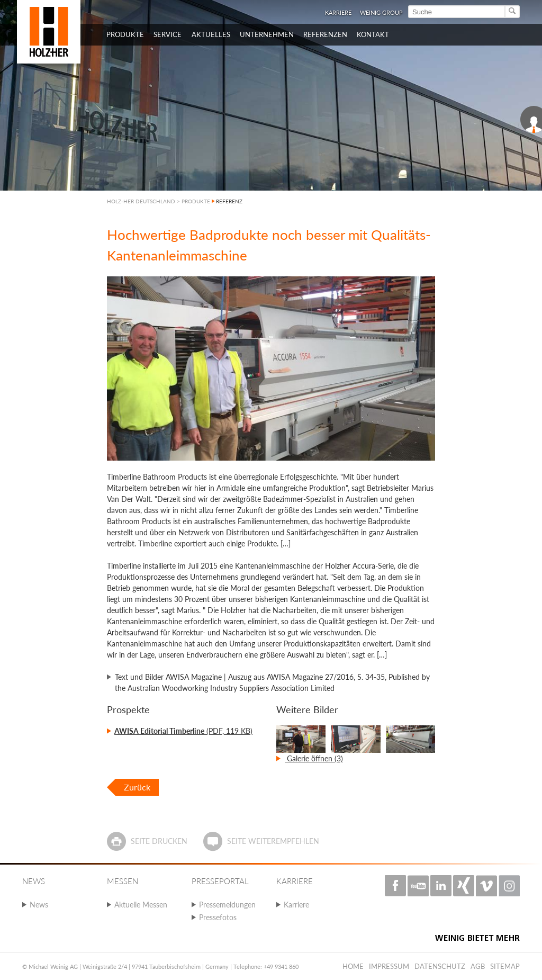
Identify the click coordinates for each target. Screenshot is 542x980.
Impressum (389, 966)
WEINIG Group (381, 12)
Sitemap (505, 966)
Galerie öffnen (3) (314, 758)
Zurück (137, 787)
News (39, 905)
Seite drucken (159, 841)
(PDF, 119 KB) (183, 731)
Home (353, 966)
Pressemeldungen (227, 905)
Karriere (338, 12)
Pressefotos (218, 917)
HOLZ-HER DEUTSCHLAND (141, 201)
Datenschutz (440, 966)
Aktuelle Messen (141, 905)
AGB (478, 966)
